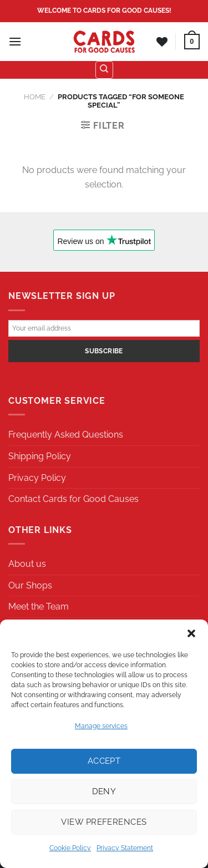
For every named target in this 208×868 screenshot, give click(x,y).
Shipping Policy (40, 456)
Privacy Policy (37, 478)
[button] (191, 633)
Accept (104, 761)
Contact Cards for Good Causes (73, 499)
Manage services (101, 726)
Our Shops (30, 585)
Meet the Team (39, 606)
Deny (104, 791)
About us (27, 564)
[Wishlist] (162, 42)
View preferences (104, 822)
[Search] (104, 70)
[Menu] (15, 41)
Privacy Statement (125, 848)
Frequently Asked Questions (66, 435)
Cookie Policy (70, 848)
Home (35, 97)
